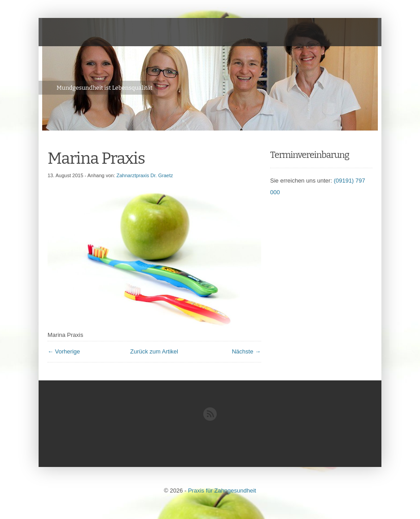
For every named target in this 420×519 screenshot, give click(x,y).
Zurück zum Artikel (154, 351)
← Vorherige (64, 351)
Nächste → (246, 351)
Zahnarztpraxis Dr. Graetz (145, 175)
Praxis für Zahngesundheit (222, 491)
